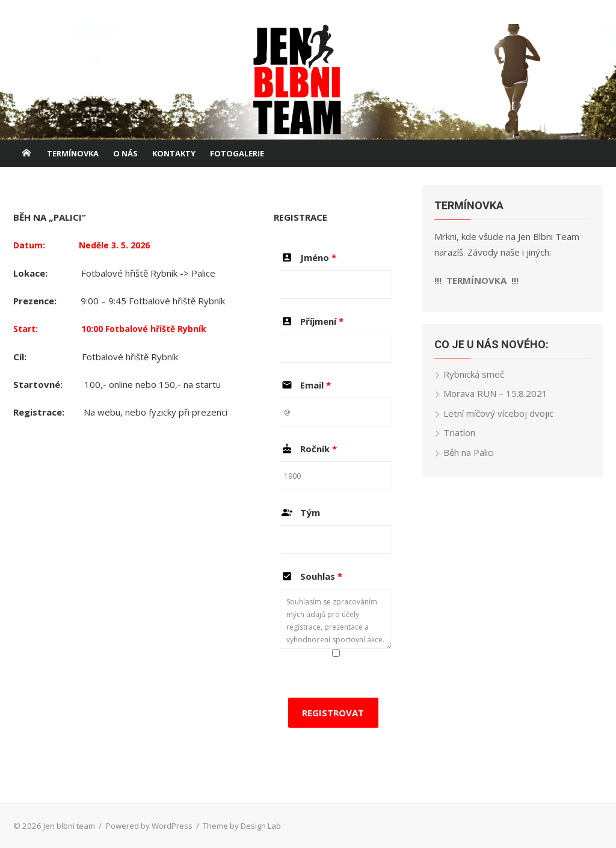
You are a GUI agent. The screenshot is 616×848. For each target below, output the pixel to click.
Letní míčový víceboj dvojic (498, 413)
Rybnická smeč (474, 374)
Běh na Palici (469, 452)
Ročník (308, 449)
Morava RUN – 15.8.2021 (495, 393)
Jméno (308, 257)
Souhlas (311, 576)
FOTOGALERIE (237, 153)
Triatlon (459, 432)
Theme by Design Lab (242, 826)
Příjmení (312, 321)
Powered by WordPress (149, 826)
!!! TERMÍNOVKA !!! (476, 280)
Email (305, 385)
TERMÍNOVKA (73, 153)
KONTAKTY (174, 153)
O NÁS (125, 153)
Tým (300, 512)
